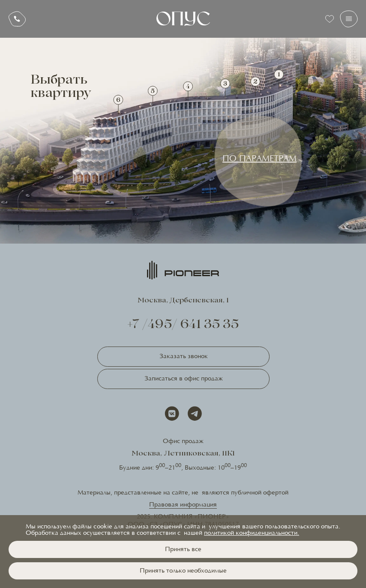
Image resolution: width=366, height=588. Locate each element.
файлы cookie (92, 527)
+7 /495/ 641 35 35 (183, 326)
